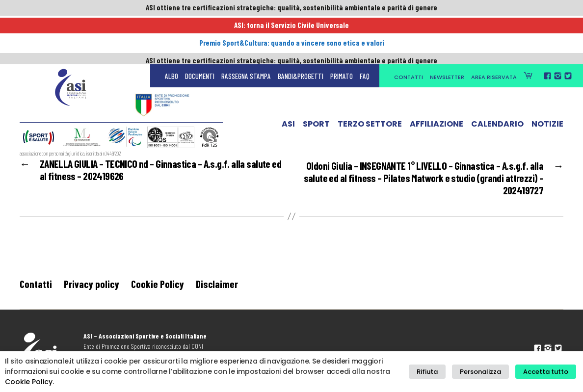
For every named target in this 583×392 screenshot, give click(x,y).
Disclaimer (217, 288)
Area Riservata (494, 30)
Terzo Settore (370, 80)
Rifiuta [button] (438, 372)
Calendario (497, 80)
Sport (316, 80)
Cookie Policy (158, 288)
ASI (288, 80)
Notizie (547, 80)
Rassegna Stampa (246, 29)
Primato (342, 29)
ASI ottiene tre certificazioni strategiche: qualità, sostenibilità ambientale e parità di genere (291, 8)
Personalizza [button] (487, 372)
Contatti (409, 30)
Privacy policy (92, 288)
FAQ (365, 29)
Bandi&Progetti (301, 29)
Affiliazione (437, 80)
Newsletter (447, 30)
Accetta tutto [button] (548, 372)
